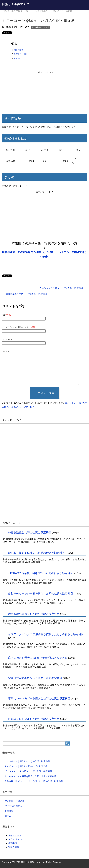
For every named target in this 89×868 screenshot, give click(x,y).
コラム (8, 816)
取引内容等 (19, 50)
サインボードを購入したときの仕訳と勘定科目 (27, 761)
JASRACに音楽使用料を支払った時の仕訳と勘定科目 (41, 573)
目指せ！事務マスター (17, 4)
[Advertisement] (44, 91)
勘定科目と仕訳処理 (41, 27)
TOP (16, 11)
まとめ (17, 58)
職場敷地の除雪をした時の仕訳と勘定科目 (34, 614)
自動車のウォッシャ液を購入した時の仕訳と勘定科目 (41, 594)
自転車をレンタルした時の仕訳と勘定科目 (34, 719)
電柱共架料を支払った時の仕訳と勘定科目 (27, 294)
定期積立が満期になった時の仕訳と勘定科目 (35, 678)
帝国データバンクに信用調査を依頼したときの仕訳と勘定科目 (46, 634)
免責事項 (12, 843)
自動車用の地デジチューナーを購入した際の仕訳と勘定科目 (34, 781)
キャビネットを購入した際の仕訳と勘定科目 (26, 766)
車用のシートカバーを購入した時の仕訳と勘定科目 (39, 698)
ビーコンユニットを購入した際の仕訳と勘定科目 (28, 771)
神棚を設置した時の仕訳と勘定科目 (30, 532)
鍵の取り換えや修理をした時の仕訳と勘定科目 (37, 553)
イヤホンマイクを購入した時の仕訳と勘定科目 (60, 288)
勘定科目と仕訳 (21, 54)
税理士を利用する (13, 806)
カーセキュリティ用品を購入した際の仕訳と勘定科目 (30, 776)
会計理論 (9, 811)
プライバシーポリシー (19, 839)
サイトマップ (15, 835)
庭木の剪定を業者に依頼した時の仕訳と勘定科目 (38, 658)
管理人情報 (14, 847)
